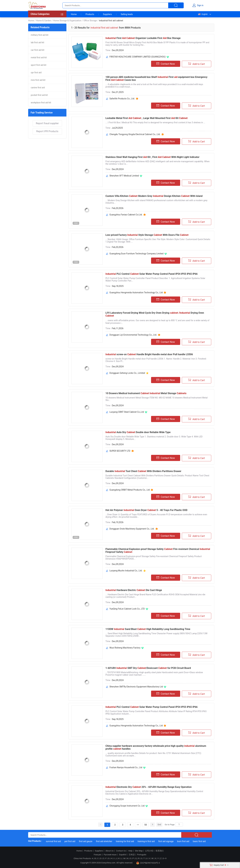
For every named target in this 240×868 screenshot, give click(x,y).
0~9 (165, 858)
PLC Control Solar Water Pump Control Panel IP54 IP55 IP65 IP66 (152, 274)
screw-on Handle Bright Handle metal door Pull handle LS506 (149, 354)
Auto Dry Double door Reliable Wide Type (138, 432)
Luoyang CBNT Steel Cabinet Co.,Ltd (127, 412)
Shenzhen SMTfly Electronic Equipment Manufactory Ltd (136, 687)
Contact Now (166, 64)
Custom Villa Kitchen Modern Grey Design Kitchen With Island (154, 196)
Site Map (139, 851)
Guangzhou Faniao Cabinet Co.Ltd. (126, 215)
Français (97, 855)
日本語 (132, 855)
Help (130, 851)
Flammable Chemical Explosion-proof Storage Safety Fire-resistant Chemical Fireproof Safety (158, 551)
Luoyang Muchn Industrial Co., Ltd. (126, 571)
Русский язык (110, 855)
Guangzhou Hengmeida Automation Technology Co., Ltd (136, 293)
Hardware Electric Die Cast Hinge (134, 590)
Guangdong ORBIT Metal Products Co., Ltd (130, 490)
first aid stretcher (107, 841)
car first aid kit (37, 50)
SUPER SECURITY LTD (120, 451)
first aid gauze (89, 841)
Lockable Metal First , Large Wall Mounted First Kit (146, 118)
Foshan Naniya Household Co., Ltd (126, 767)
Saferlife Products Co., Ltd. (122, 99)
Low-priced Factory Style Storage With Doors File (147, 235)
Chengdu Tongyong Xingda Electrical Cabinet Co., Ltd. (135, 134)
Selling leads (127, 14)
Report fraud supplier (47, 123)
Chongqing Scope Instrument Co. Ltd (127, 806)
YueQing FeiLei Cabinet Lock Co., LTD (127, 609)
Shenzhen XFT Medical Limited (124, 176)
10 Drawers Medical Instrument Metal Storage (146, 393)
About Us (110, 851)
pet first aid (73, 841)
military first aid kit (40, 35)
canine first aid (38, 88)
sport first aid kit (38, 65)
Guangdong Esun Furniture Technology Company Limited (136, 254)
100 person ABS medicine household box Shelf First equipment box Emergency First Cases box (156, 78)
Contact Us (121, 851)
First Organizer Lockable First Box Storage (143, 38)
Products (90, 14)
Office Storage (90, 21)
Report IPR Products (47, 131)
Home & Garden (43, 21)
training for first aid (128, 841)
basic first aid (202, 841)
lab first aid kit (37, 42)
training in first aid (149, 841)
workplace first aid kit (41, 103)
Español (123, 855)
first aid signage (169, 841)
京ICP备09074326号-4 (148, 863)
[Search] (179, 824)
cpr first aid (36, 73)
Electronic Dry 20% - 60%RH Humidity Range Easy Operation (149, 787)
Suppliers (107, 14)
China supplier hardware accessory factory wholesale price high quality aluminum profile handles (156, 747)
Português (142, 855)
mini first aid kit (38, 80)
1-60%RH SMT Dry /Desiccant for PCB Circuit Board (148, 668)
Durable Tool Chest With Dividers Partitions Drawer (143, 471)
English (203, 14)
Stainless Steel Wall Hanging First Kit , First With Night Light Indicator (152, 157)
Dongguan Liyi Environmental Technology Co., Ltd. (133, 335)
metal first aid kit (39, 57)
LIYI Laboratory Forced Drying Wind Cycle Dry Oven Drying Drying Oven (155, 314)
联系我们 (160, 851)
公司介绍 (149, 851)
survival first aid (56, 841)
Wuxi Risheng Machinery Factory (125, 648)
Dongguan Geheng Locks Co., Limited (127, 373)
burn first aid (186, 841)
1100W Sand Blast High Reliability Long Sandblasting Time (148, 629)
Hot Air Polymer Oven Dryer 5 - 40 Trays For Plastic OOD (146, 510)
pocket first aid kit (39, 95)
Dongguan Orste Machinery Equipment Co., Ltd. (132, 529)
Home (74, 14)
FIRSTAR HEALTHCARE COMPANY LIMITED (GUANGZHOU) (138, 57)
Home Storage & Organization (67, 21)
